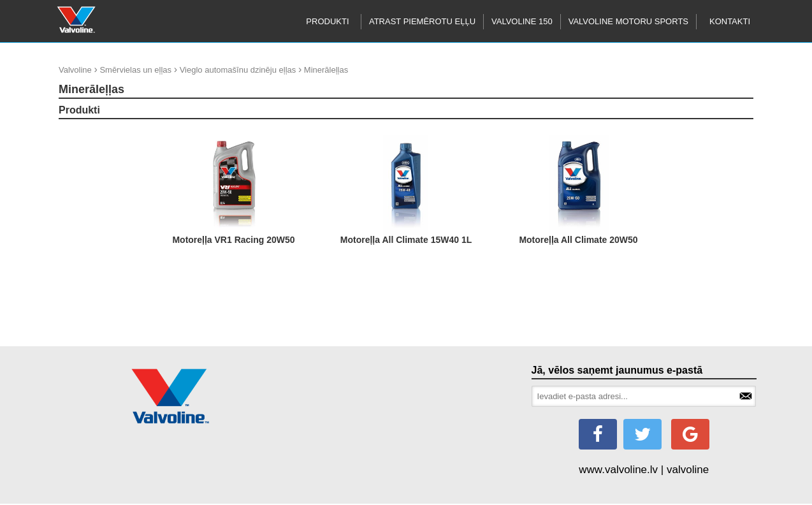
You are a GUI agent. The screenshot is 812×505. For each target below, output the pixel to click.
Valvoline (75, 70)
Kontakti (730, 21)
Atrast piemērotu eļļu (422, 21)
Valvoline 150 (522, 21)
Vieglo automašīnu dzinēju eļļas (238, 70)
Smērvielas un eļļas (135, 70)
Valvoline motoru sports (628, 21)
